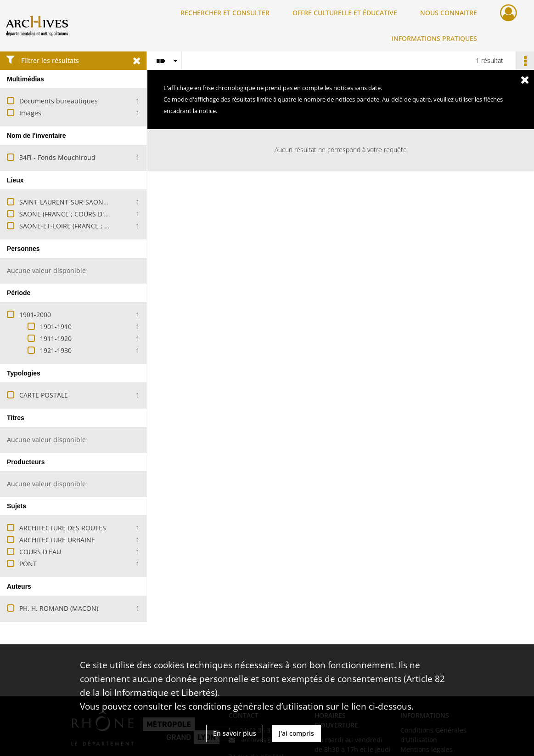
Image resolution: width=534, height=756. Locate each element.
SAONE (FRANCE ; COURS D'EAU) (69, 214)
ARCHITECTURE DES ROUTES (63, 528)
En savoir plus (235, 733)
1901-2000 (35, 315)
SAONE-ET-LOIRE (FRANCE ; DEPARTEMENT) (86, 226)
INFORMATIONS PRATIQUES (434, 38)
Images (30, 113)
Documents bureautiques (59, 101)
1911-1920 (56, 338)
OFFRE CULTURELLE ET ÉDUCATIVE (345, 13)
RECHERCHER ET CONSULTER (225, 13)
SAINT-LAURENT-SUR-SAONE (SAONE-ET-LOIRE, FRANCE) (106, 202)
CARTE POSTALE (44, 395)
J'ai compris (296, 733)
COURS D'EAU (40, 552)
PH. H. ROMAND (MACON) (59, 608)
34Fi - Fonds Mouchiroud (57, 157)
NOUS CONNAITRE (449, 13)
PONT (28, 564)
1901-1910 (56, 327)
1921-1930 (56, 350)
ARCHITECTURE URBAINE (57, 540)
